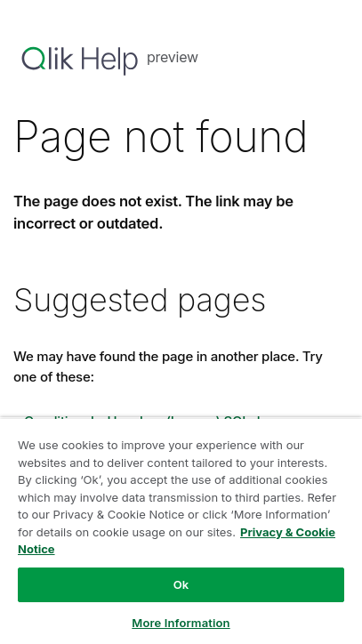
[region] (181, 531)
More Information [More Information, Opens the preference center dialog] (181, 623)
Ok (181, 584)
